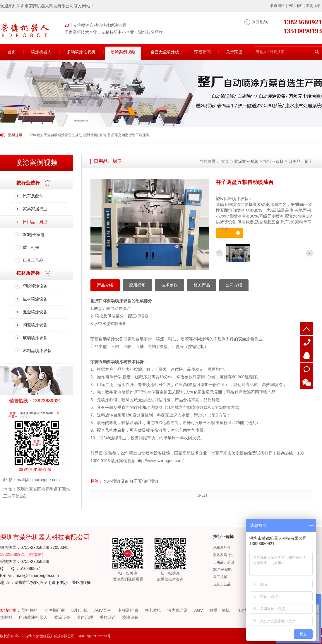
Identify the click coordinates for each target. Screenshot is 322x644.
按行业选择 (273, 161)
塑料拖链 (30, 610)
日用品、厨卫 (35, 222)
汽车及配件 (33, 196)
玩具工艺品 (33, 260)
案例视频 (313, 6)
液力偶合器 (178, 610)
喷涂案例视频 (123, 52)
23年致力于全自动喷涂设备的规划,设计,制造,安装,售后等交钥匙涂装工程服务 (89, 135)
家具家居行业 (35, 209)
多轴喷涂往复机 (81, 52)
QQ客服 (307, 356)
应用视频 (137, 285)
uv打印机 (80, 610)
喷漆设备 (130, 617)
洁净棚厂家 (55, 610)
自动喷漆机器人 (33, 617)
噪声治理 (85, 617)
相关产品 (202, 285)
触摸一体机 (220, 610)
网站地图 (295, 6)
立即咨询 (228, 234)
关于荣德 (234, 52)
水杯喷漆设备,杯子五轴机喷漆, (132, 481)
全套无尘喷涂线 (165, 52)
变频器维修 (128, 610)
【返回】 (202, 496)
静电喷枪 (153, 610)
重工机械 (31, 247)
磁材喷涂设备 (35, 299)
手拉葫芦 (108, 617)
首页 (12, 52)
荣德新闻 (203, 52)
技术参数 (169, 285)
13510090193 (307, 342)
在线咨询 (307, 369)
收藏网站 (278, 6)
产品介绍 (105, 285)
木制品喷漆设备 (37, 351)
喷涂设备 (62, 617)
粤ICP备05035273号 (94, 636)
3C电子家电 (34, 235)
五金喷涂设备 (35, 312)
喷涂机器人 (41, 52)
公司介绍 (234, 285)
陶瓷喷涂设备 (35, 325)
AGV (199, 610)
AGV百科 (103, 610)
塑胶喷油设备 (35, 286)
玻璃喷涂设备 (35, 338)
